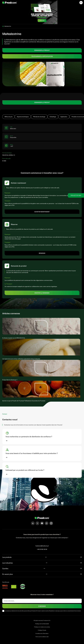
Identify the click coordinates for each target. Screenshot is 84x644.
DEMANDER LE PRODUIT (42, 50)
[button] (42, 437)
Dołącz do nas (76, 195)
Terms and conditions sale (42, 637)
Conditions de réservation (42, 633)
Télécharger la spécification (42, 56)
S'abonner (42, 606)
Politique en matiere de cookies (42, 627)
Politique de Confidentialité (42, 624)
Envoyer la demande (42, 293)
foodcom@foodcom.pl (42, 546)
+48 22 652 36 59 (42, 549)
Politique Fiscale (42, 630)
